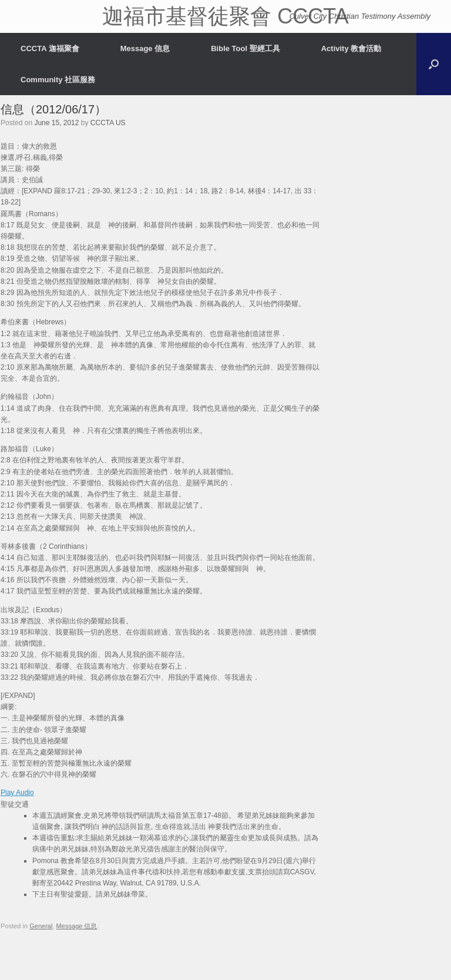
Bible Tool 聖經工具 (245, 48)
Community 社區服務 (58, 80)
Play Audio (17, 793)
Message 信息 (145, 48)
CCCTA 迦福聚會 (50, 48)
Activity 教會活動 (351, 48)
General (41, 926)
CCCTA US (108, 123)
